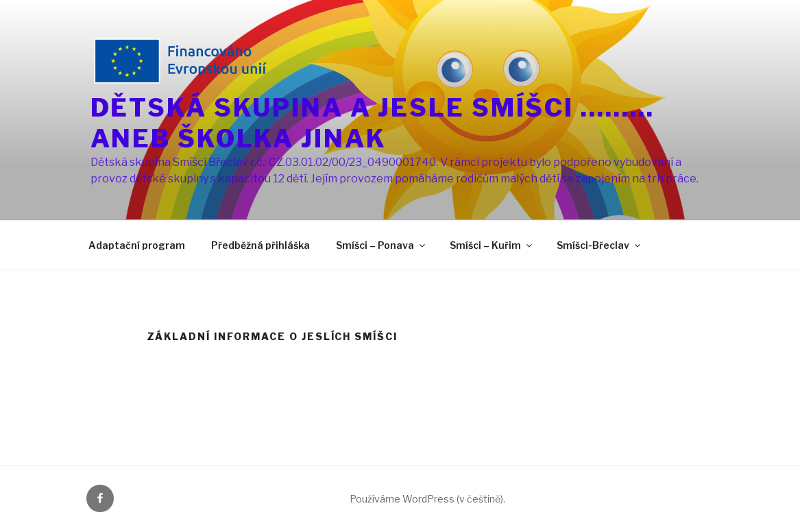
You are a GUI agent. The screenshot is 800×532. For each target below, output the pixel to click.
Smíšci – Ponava (381, 245)
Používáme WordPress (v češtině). (427, 499)
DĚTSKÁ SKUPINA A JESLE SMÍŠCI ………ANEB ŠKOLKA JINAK (373, 123)
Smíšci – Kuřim (492, 245)
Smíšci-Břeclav (599, 245)
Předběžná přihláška (260, 245)
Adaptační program (137, 245)
